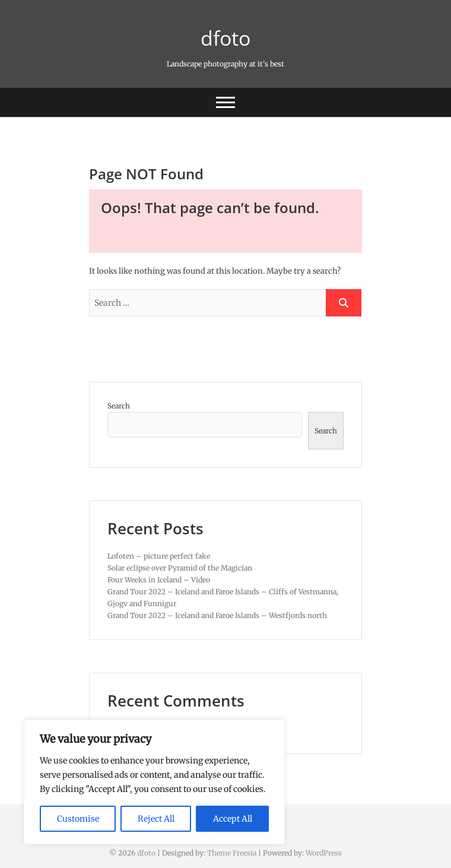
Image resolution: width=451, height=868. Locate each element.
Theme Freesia (232, 853)
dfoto (225, 38)
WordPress (324, 853)
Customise (78, 819)
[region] (154, 782)
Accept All (233, 819)
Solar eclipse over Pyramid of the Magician (180, 568)
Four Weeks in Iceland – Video (159, 580)
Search (119, 406)
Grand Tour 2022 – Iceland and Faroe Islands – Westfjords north (217, 615)
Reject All (156, 819)
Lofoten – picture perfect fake (159, 556)
